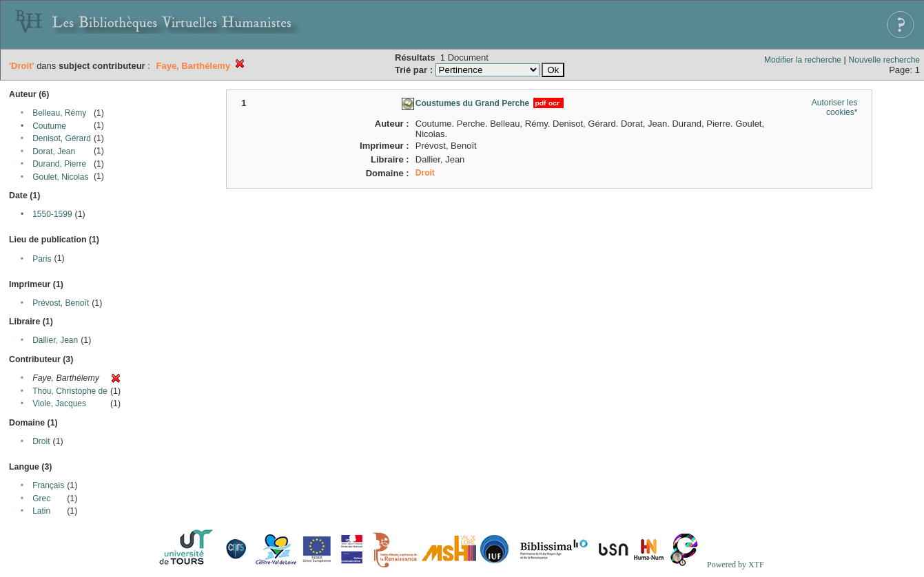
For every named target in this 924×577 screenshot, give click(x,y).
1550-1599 (52, 214)
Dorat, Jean (54, 151)
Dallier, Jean (55, 340)
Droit (41, 441)
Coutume (49, 126)
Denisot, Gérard (62, 138)
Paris (42, 259)
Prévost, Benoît (61, 303)
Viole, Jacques (59, 403)
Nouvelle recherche (884, 60)
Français (48, 485)
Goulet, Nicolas (60, 177)
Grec (41, 499)
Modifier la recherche (803, 60)
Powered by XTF (736, 565)
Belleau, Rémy (59, 113)
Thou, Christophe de (70, 391)
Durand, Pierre (59, 164)
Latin (41, 511)
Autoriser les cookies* (835, 107)
